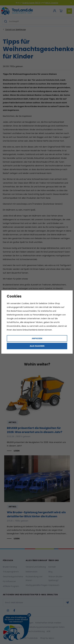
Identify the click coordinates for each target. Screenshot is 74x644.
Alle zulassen (37, 346)
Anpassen (37, 338)
